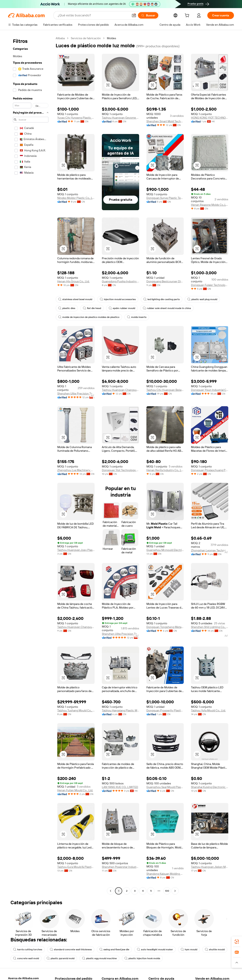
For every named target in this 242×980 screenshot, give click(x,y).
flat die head (92, 308)
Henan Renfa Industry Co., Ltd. (165, 470)
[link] (237, 942)
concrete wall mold (26, 958)
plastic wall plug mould (202, 299)
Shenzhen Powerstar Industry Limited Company (120, 867)
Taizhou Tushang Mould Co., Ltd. (76, 710)
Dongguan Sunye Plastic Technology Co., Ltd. (165, 198)
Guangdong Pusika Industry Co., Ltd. (120, 281)
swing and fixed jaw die (114, 949)
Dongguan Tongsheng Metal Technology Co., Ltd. (165, 627)
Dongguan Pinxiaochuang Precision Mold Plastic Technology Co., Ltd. (210, 470)
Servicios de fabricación (86, 38)
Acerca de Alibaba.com (23, 978)
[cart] (188, 16)
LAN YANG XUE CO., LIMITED (120, 787)
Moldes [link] (112, 38)
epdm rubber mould (122, 308)
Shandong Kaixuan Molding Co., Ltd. (165, 874)
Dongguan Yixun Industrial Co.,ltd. (210, 390)
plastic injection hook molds (142, 958)
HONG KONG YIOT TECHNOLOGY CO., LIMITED (210, 118)
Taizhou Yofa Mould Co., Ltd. (208, 710)
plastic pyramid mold (60, 958)
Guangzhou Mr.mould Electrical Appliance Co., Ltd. (165, 550)
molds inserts (137, 317)
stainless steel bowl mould (75, 299)
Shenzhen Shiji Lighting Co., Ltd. (210, 627)
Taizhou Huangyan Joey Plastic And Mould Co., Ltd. (76, 550)
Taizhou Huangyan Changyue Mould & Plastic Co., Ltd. (120, 390)
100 (167, 891)
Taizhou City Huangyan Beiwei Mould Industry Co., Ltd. (165, 390)
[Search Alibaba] (93, 15)
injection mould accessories (118, 299)
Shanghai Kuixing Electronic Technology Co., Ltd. (210, 787)
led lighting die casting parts (162, 299)
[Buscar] (148, 15)
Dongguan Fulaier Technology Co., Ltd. (210, 285)
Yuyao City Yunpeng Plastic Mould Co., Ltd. (76, 118)
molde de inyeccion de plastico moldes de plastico (89, 317)
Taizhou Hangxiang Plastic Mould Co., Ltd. (120, 710)
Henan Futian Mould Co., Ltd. (75, 790)
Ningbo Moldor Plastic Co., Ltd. (76, 198)
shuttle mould (215, 949)
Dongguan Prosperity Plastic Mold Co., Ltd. (165, 710)
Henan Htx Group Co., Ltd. (73, 281)
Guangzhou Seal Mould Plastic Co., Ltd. (165, 787)
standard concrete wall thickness (71, 949)
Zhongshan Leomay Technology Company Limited (210, 550)
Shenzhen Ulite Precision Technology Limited (76, 393)
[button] (134, 15)
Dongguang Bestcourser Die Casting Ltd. (165, 281)
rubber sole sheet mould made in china (167, 308)
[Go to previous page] (111, 891)
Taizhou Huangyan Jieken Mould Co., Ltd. (210, 867)
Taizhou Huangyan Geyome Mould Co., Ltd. (120, 118)
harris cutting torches (28, 949)
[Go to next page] (175, 891)
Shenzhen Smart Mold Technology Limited (165, 121)
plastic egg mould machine (99, 958)
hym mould (189, 949)
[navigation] (31, 465)
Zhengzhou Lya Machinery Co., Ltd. (76, 470)
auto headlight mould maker (155, 949)
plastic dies (67, 308)
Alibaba (60, 38)
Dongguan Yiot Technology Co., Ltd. (120, 470)
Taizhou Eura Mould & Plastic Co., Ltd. (76, 867)
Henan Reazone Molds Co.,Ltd (210, 205)
